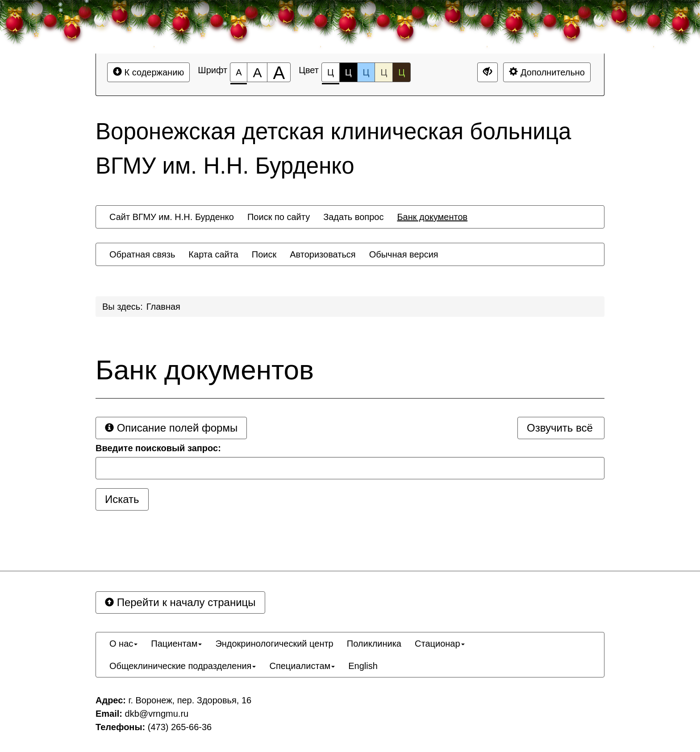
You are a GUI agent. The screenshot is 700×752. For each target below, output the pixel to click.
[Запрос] (350, 468)
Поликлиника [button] (374, 644)
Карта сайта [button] (213, 254)
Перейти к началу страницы (180, 602)
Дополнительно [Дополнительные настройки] (547, 72)
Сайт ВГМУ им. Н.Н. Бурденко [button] (172, 217)
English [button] (363, 666)
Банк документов (205, 370)
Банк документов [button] (432, 217)
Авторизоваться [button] (323, 254)
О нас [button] (123, 644)
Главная (163, 307)
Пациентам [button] (176, 644)
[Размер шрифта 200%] (279, 72)
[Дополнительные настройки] (487, 72)
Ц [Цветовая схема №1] (331, 75)
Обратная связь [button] (142, 254)
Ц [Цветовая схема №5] (402, 72)
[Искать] (122, 499)
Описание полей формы (171, 428)
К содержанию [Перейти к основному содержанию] (148, 72)
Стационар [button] (440, 644)
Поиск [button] (264, 254)
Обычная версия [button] (404, 254)
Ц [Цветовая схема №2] (348, 72)
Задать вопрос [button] (353, 217)
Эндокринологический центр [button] (274, 644)
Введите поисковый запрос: (158, 448)
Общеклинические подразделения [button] (183, 666)
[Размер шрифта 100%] (239, 72)
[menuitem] (172, 217)
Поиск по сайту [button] (279, 217)
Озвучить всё (560, 428)
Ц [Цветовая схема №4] (384, 72)
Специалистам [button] (302, 666)
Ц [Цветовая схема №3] (366, 72)
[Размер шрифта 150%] (257, 72)
